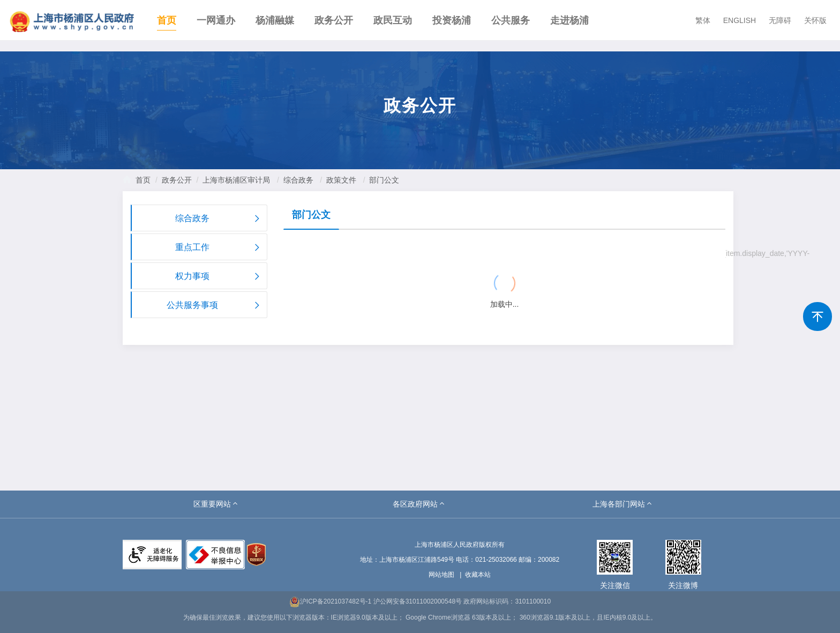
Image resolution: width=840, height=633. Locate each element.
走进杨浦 (569, 20)
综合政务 (298, 180)
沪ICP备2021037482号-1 (330, 601)
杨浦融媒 (275, 20)
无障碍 (780, 20)
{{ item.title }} (322, 255)
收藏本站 (478, 575)
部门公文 (384, 180)
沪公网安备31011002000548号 (418, 601)
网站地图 (441, 575)
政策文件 (341, 180)
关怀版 (815, 20)
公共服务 (511, 20)
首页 (167, 20)
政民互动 (393, 20)
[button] (216, 504)
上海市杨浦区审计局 (236, 180)
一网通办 (216, 20)
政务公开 (334, 20)
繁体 (703, 20)
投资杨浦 (452, 20)
